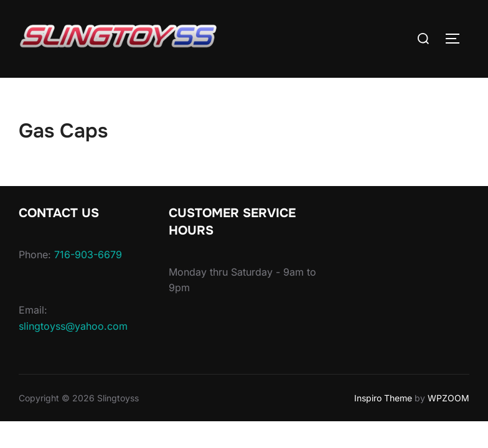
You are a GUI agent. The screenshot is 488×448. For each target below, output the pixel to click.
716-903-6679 (88, 254)
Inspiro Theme (383, 398)
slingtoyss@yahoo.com (73, 326)
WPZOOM (448, 398)
